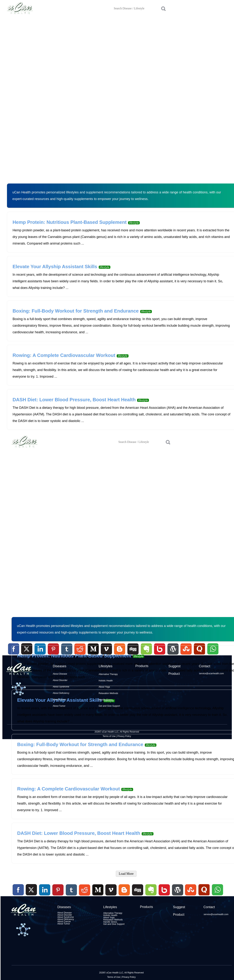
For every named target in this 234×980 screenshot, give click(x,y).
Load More (126, 874)
